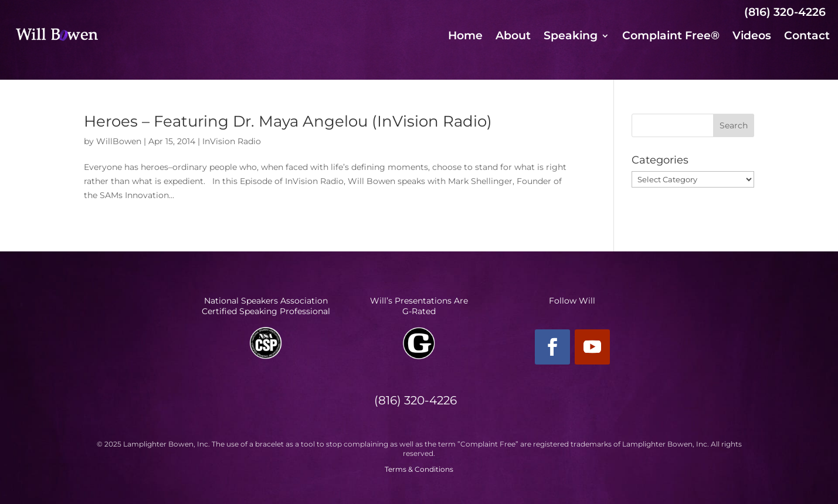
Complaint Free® (671, 37)
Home (465, 37)
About (513, 37)
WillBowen (119, 141)
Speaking (571, 37)
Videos (752, 37)
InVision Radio (232, 141)
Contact (807, 37)
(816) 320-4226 (785, 12)
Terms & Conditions (419, 469)
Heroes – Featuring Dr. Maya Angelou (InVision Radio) (288, 121)
